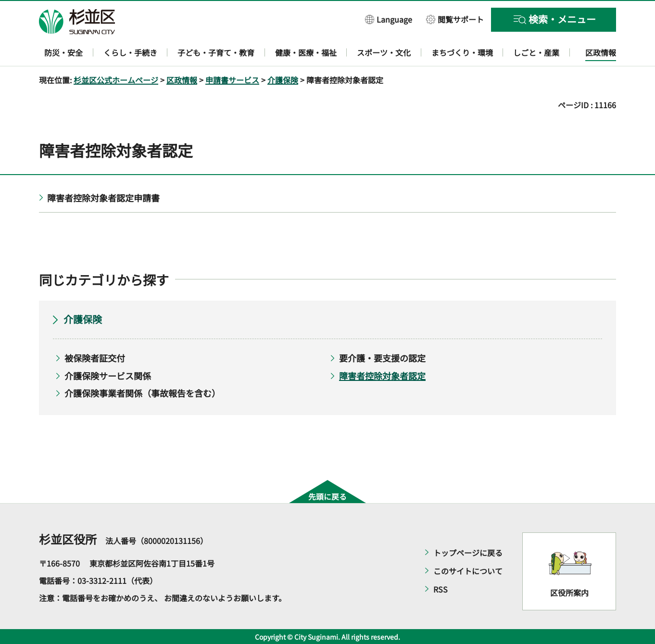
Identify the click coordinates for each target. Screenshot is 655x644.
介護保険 (283, 80)
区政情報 (182, 80)
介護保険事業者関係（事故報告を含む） (142, 393)
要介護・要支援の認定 (382, 358)
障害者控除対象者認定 (382, 376)
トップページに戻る (468, 553)
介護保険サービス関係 (108, 376)
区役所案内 (569, 593)
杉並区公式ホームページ (116, 80)
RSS (441, 589)
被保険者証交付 (95, 358)
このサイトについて (468, 571)
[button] (389, 19)
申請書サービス (232, 80)
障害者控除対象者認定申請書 (103, 198)
